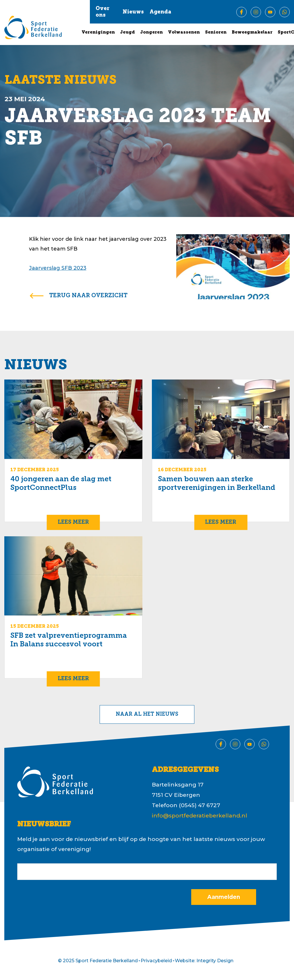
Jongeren (151, 33)
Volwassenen (184, 33)
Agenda (160, 12)
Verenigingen (98, 33)
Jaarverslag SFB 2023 (58, 268)
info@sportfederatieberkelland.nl (200, 816)
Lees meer (73, 522)
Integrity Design (215, 961)
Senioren (216, 33)
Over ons (102, 12)
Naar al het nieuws (147, 714)
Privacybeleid (156, 961)
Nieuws (133, 12)
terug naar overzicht (88, 296)
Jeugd (127, 33)
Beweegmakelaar (252, 33)
